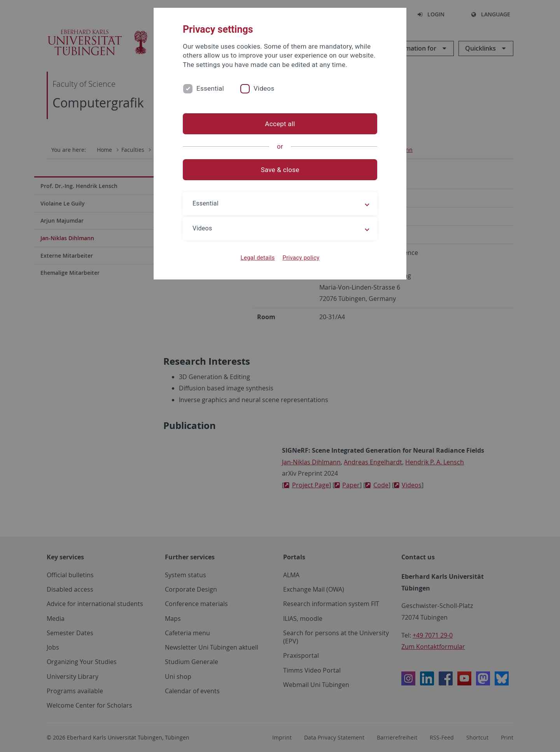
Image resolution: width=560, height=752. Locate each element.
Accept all (280, 124)
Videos (264, 88)
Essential (210, 88)
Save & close (280, 170)
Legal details (258, 258)
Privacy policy (301, 258)
